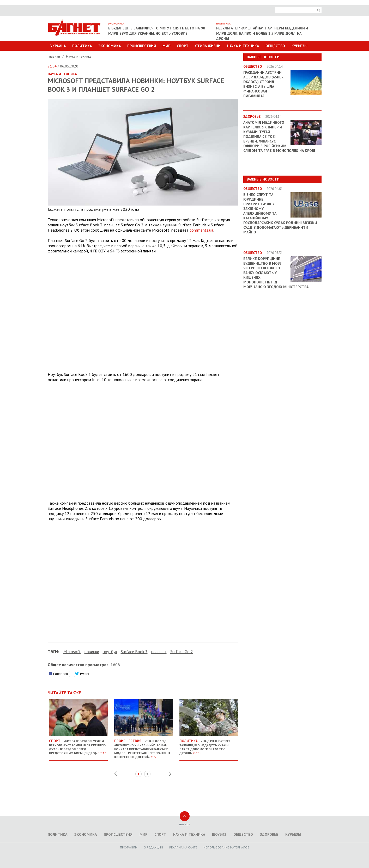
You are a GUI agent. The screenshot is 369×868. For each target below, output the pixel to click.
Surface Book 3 (134, 652)
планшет (159, 652)
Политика (82, 46)
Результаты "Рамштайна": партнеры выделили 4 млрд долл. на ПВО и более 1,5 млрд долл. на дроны (262, 33)
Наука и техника (243, 46)
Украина (58, 46)
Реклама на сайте (183, 847)
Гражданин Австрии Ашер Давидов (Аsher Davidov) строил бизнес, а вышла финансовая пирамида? (263, 84)
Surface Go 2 (182, 652)
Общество (275, 46)
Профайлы (129, 847)
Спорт (183, 46)
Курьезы (300, 46)
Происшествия (142, 46)
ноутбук (110, 652)
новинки (92, 652)
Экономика (110, 46)
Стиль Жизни (208, 46)
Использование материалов (226, 847)
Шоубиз (219, 834)
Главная (54, 56)
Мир (166, 46)
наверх (184, 824)
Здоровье (269, 834)
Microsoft (72, 652)
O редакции (153, 847)
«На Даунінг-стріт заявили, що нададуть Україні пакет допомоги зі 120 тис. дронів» (209, 745)
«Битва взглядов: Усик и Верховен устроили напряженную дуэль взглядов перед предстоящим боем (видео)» (78, 745)
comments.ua (201, 230)
